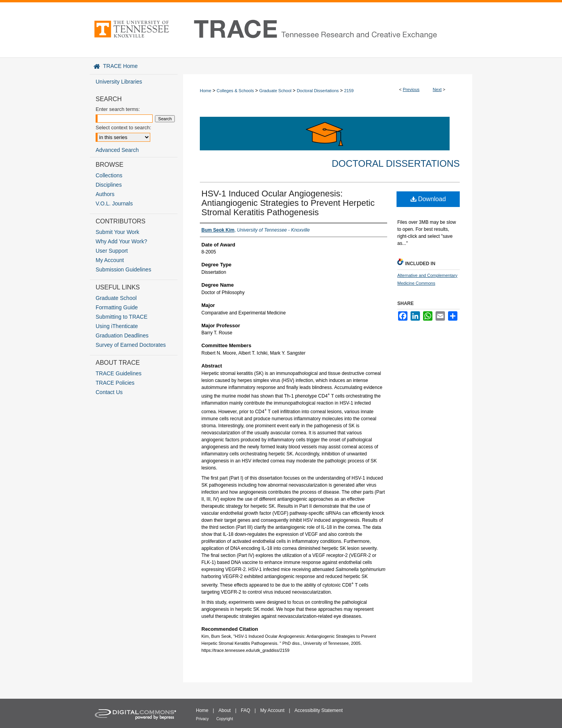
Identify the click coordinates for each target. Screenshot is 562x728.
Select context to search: (123, 128)
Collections (109, 175)
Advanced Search (117, 150)
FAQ (245, 710)
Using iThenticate (117, 326)
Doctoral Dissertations (318, 91)
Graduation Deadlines (122, 335)
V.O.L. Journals (114, 203)
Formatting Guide (117, 307)
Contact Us (109, 392)
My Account (110, 260)
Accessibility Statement (319, 710)
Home (205, 91)
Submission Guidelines (123, 269)
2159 (349, 91)
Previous (411, 89)
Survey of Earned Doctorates (131, 345)
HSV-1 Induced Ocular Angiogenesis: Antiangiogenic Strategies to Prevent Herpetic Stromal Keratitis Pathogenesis (288, 203)
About (225, 710)
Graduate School (275, 91)
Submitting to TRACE (122, 317)
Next (437, 89)
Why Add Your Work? (121, 241)
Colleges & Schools (235, 91)
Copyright (225, 719)
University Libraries (119, 82)
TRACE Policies (115, 383)
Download (428, 199)
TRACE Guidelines (119, 373)
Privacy (202, 719)
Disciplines (109, 185)
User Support (112, 251)
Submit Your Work (117, 232)
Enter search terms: (118, 109)
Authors (105, 194)
